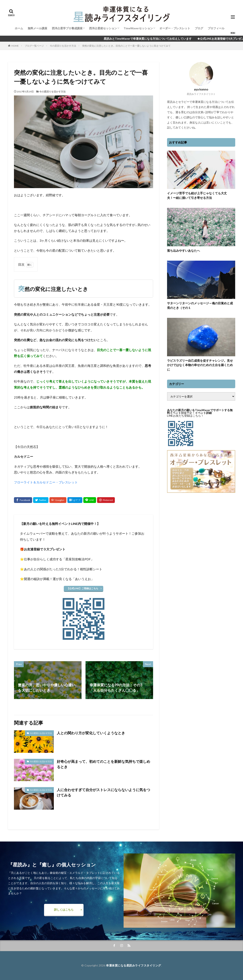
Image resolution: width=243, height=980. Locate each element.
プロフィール (216, 28)
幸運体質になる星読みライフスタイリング (134, 965)
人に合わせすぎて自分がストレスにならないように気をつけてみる (103, 792)
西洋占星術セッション (103, 28)
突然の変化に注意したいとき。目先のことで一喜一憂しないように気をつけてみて (126, 46)
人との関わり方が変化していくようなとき (91, 733)
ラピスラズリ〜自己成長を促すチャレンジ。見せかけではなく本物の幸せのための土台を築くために (200, 365)
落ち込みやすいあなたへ (183, 250)
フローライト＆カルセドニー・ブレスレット (46, 482)
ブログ (199, 28)
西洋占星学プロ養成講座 (67, 28)
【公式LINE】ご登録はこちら (83, 588)
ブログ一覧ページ (34, 46)
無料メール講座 (37, 28)
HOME (15, 46)
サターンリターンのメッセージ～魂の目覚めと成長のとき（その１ (200, 305)
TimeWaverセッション (138, 28)
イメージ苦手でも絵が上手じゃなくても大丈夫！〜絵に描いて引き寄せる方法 (197, 195)
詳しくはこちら (64, 910)
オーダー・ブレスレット (175, 28)
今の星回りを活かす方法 (63, 46)
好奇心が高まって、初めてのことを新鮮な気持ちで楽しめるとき (103, 764)
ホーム (19, 28)
